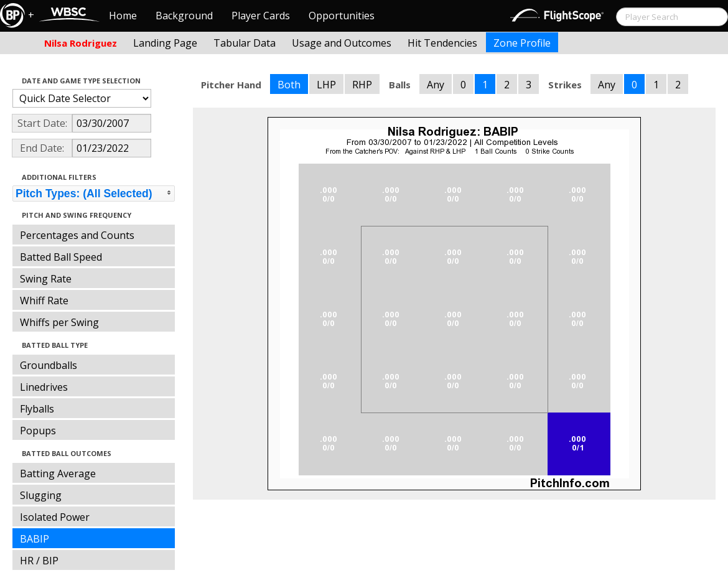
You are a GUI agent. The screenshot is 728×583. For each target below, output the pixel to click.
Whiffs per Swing (59, 322)
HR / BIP (39, 561)
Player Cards (261, 16)
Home (123, 16)
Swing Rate (46, 279)
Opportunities (342, 16)
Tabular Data (245, 43)
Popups (38, 431)
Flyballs (37, 409)
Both (289, 85)
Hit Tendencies (442, 43)
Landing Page (165, 43)
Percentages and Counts (77, 235)
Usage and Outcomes (342, 43)
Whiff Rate (44, 301)
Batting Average (58, 473)
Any (436, 85)
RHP (362, 85)
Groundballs (49, 365)
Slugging (41, 495)
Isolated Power (55, 517)
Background (184, 16)
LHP (326, 85)
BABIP (35, 539)
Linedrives (44, 387)
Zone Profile (522, 43)
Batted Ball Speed (61, 257)
